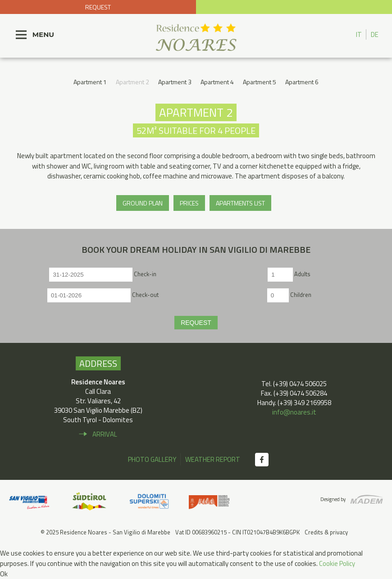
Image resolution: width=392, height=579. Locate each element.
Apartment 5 (260, 82)
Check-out (145, 295)
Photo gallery (152, 459)
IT (359, 34)
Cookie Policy (337, 563)
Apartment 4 (217, 82)
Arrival (105, 434)
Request (98, 7)
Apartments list (240, 203)
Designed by (333, 499)
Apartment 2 (132, 82)
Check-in (145, 274)
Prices (189, 203)
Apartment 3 (175, 82)
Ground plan (143, 203)
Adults (302, 274)
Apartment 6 (302, 82)
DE (375, 34)
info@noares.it (294, 412)
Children (301, 295)
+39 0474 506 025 (294, 7)
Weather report (213, 459)
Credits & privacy (326, 532)
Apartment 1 (90, 82)
